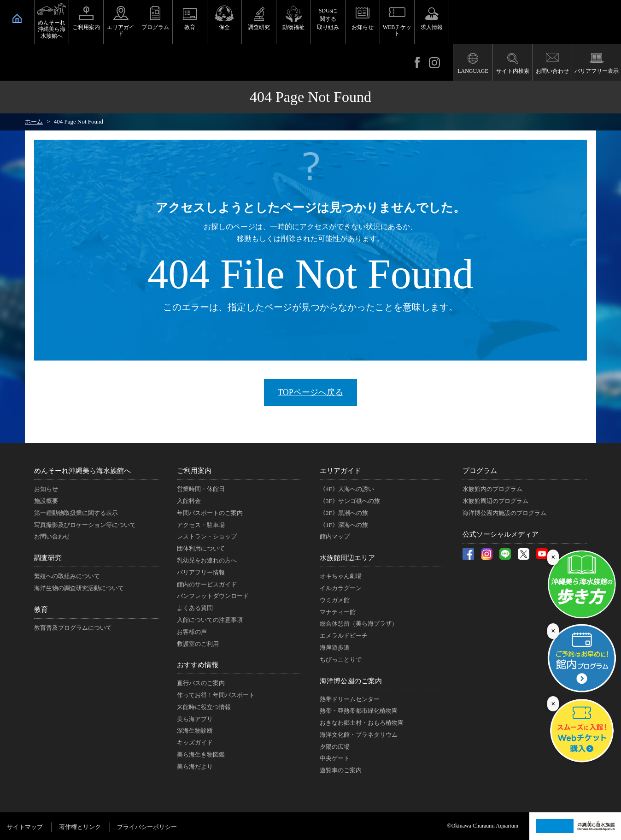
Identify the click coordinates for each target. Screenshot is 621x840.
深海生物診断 (195, 731)
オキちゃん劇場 (341, 576)
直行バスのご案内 (201, 683)
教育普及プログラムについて (73, 628)
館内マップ (335, 536)
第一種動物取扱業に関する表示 (76, 513)
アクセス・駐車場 (201, 525)
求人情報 (432, 27)
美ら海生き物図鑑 (201, 754)
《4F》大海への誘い (347, 489)
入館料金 (189, 501)
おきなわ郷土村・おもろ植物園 (362, 723)
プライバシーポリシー (147, 827)
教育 (190, 27)
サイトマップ (25, 827)
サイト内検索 (513, 71)
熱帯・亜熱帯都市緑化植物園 (359, 711)
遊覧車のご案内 (341, 770)
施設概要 (46, 501)
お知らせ (363, 27)
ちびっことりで (341, 660)
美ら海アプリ (195, 719)
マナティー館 (338, 612)
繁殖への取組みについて (67, 576)
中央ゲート (335, 758)
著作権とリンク (80, 827)
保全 (224, 27)
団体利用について (201, 548)
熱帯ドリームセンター (350, 699)
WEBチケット (397, 30)
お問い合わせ (552, 71)
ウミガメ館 (335, 600)
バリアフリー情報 (201, 572)
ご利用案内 (86, 27)
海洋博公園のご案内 (351, 681)
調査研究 (259, 27)
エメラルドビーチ (344, 636)
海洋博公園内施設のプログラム (504, 513)
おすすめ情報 (198, 665)
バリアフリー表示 (597, 71)
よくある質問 (195, 608)
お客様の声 (192, 632)
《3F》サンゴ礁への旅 (350, 501)
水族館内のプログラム (492, 489)
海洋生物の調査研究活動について (79, 588)
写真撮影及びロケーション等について (85, 525)
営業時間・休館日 (201, 489)
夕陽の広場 (335, 747)
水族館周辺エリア (347, 558)
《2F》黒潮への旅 (344, 513)
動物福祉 (293, 27)
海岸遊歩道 (335, 648)
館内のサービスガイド (207, 584)
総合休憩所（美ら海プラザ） (359, 624)
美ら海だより (195, 766)
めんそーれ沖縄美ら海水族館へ (52, 29)
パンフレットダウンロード (213, 596)
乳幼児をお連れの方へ (207, 560)
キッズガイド (195, 742)
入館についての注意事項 (210, 620)
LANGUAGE (473, 71)
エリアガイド (121, 30)
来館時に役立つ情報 (204, 707)
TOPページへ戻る (310, 392)
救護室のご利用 (198, 644)
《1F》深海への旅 (344, 525)
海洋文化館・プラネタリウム (359, 735)
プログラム (155, 27)
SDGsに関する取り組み (328, 19)
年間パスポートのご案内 (210, 513)
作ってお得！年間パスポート (216, 695)
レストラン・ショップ (207, 536)
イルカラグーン (341, 588)
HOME (17, 18)
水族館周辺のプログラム (495, 501)
